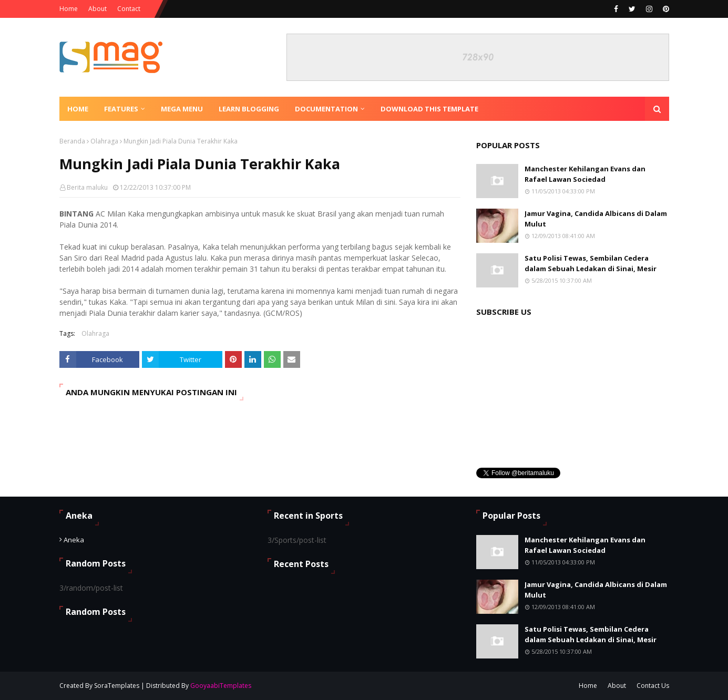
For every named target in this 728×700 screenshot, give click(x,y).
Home (69, 9)
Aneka (74, 540)
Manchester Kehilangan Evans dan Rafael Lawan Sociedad (585, 174)
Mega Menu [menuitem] (182, 109)
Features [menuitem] (121, 109)
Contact (129, 9)
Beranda (72, 141)
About (98, 9)
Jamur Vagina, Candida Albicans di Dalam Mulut (596, 219)
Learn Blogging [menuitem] (249, 109)
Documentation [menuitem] (326, 109)
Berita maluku (87, 187)
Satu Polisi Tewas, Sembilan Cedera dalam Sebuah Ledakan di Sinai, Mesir (591, 263)
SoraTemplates (117, 686)
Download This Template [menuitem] (429, 109)
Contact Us (653, 686)
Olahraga (104, 141)
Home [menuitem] (78, 109)
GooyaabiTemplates (221, 686)
